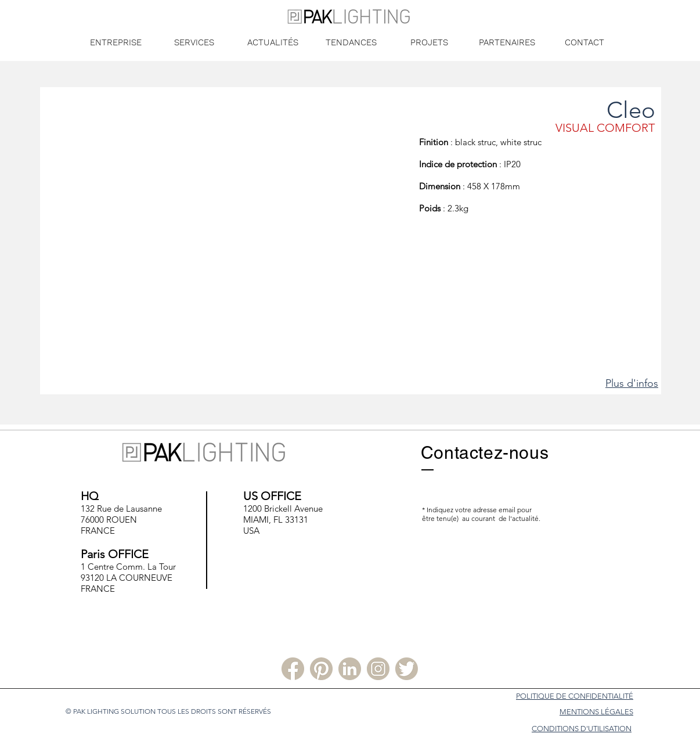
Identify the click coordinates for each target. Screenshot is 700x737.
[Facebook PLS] (293, 669)
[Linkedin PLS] (350, 669)
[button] (230, 255)
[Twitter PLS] (407, 669)
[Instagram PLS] (378, 669)
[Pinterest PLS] (321, 669)
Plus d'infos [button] (632, 383)
